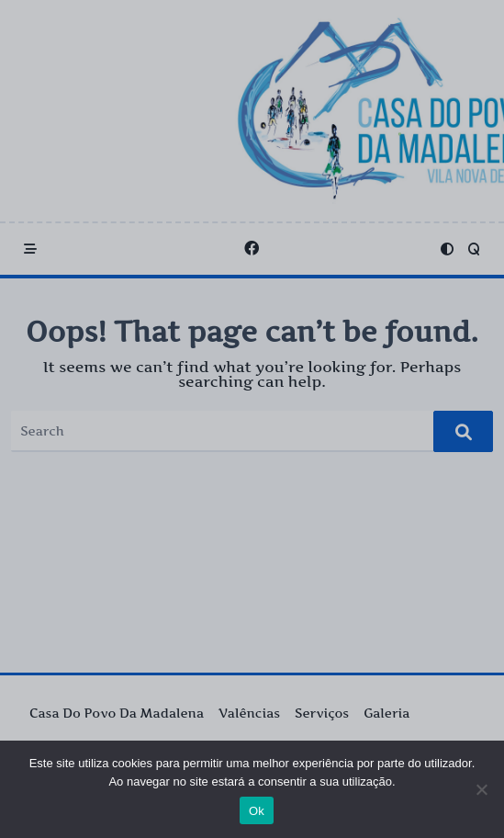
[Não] (481, 789)
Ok (257, 811)
